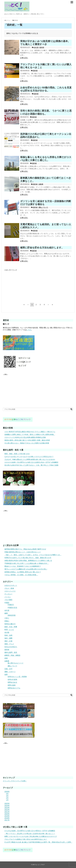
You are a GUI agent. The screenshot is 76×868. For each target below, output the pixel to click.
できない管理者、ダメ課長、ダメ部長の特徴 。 (21, 575)
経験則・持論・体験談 (12, 655)
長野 (6, 675)
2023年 (7, 808)
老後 (6, 658)
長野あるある (12, 682)
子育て (7, 618)
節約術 (42, 47)
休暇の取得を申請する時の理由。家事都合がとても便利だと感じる (28, 561)
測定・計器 (8, 641)
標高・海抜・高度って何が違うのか (17, 454)
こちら (29, 330)
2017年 (7, 820)
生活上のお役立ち (11, 647)
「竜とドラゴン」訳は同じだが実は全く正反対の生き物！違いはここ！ (30, 834)
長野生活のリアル (14, 688)
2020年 (7, 814)
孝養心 (7, 621)
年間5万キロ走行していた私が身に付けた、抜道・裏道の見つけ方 (28, 558)
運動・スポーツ (10, 672)
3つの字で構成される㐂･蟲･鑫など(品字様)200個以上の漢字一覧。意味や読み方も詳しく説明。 (38, 842)
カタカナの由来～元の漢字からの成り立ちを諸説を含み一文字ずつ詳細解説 (31, 462)
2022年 (7, 810)
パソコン (8, 597)
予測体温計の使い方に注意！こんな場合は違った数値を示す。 (27, 563)
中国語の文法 (12, 608)
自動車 (41, 184)
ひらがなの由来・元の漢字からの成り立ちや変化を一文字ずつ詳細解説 (30, 831)
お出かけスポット (11, 585)
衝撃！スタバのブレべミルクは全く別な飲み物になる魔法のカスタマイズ (31, 836)
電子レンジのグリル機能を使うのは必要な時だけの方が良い (26, 569)
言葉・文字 (8, 669)
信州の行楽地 (12, 679)
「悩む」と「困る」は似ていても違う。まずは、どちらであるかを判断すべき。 (33, 555)
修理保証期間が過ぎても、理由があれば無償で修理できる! (25, 549)
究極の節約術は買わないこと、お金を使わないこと (23, 552)
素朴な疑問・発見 (11, 652)
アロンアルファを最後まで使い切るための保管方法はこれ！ (26, 839)
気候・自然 (8, 635)
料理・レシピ (9, 630)
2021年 (7, 812)
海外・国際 (8, 638)
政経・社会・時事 (11, 627)
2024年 (7, 806)
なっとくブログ (40, 865)
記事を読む (24, 58)
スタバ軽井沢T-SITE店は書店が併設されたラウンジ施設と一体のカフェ (30, 432)
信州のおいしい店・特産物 (17, 677)
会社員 (36, 47)
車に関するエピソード (16, 663)
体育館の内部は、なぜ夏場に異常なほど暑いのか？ (23, 572)
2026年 (7, 792)
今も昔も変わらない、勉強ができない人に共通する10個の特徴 (27, 443)
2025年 (7, 804)
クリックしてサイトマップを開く (15, 781)
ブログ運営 (8, 600)
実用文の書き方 (10, 624)
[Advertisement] (21, 285)
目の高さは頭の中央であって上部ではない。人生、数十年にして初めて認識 (31, 465)
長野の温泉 (12, 685)
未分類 (7, 632)
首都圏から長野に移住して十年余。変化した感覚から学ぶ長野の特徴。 (30, 434)
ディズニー (8, 594)
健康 (6, 613)
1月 (7, 800)
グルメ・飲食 (9, 588)
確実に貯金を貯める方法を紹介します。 (42, 248)
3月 (7, 796)
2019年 (7, 816)
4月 (7, 794)
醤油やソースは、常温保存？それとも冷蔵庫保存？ (23, 566)
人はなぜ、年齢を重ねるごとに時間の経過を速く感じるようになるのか (30, 459)
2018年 (7, 818)
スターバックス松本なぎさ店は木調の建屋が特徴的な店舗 (25, 437)
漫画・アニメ (9, 644)
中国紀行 (11, 605)
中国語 (7, 603)
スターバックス (10, 591)
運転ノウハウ (43, 207)
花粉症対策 (12, 615)
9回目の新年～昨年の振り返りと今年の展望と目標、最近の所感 (27, 440)
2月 (7, 798)
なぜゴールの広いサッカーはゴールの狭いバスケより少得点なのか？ (29, 457)
